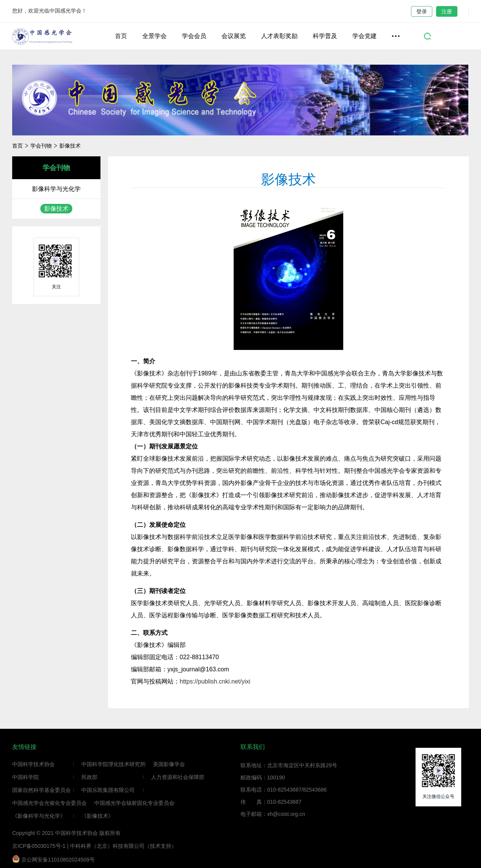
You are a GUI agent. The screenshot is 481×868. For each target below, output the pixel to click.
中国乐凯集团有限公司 (108, 790)
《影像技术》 (97, 816)
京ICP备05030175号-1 (39, 846)
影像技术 (70, 146)
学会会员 (194, 36)
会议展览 (234, 36)
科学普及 (325, 36)
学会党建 (365, 36)
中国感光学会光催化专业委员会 (49, 803)
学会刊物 (41, 146)
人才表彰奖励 (279, 36)
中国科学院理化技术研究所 (113, 764)
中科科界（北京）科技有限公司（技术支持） (123, 846)
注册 (447, 11)
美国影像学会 (169, 764)
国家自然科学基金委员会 (41, 790)
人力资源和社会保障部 (178, 777)
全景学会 (154, 36)
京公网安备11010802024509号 (53, 859)
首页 (121, 36)
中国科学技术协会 (33, 764)
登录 (422, 11)
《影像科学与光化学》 (39, 816)
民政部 (89, 777)
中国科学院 (25, 777)
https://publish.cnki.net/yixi (216, 681)
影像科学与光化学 (56, 189)
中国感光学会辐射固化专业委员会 (134, 803)
